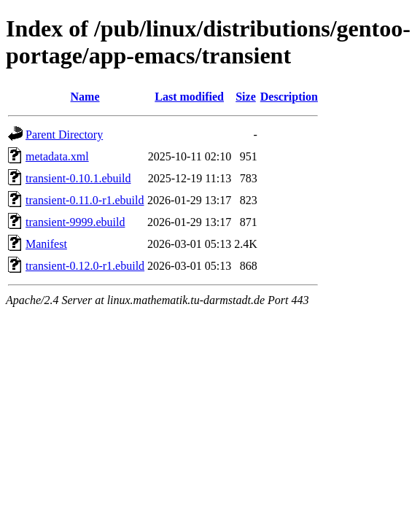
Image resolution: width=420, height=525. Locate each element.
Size (246, 97)
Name (85, 97)
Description (289, 97)
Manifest (46, 244)
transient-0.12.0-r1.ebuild (85, 266)
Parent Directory (64, 135)
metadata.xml (57, 156)
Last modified (189, 97)
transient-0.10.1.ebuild (78, 178)
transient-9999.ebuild (75, 222)
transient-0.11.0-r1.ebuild (85, 200)
